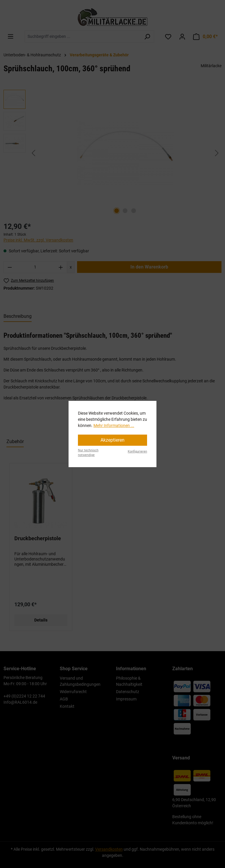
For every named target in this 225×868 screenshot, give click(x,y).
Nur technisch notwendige (88, 453)
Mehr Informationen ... (114, 425)
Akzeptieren (112, 440)
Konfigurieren (137, 451)
